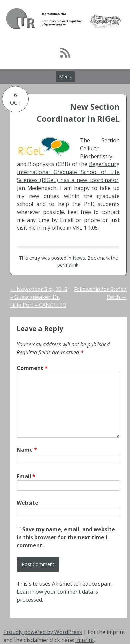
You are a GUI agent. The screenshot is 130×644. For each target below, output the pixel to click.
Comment (32, 368)
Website (28, 503)
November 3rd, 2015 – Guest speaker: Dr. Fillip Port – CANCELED (39, 297)
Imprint (85, 640)
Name (27, 450)
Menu (65, 76)
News (79, 258)
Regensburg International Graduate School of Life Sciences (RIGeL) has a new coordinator (68, 172)
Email (26, 476)
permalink (68, 265)
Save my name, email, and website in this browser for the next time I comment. (66, 537)
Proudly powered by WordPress (43, 632)
